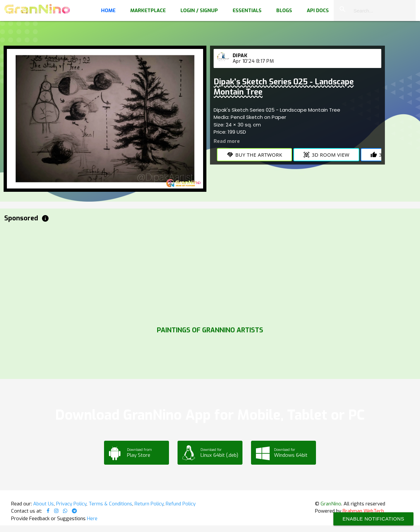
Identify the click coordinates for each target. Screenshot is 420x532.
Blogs (284, 11)
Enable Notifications (373, 519)
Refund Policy (181, 504)
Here (92, 519)
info (45, 218)
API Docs (318, 11)
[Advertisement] (201, 273)
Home (108, 11)
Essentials (247, 11)
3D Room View (326, 155)
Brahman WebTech (363, 511)
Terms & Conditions (110, 504)
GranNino (331, 504)
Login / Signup (199, 11)
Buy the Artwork (254, 155)
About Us (43, 504)
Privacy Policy (71, 504)
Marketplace (148, 11)
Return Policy (149, 504)
